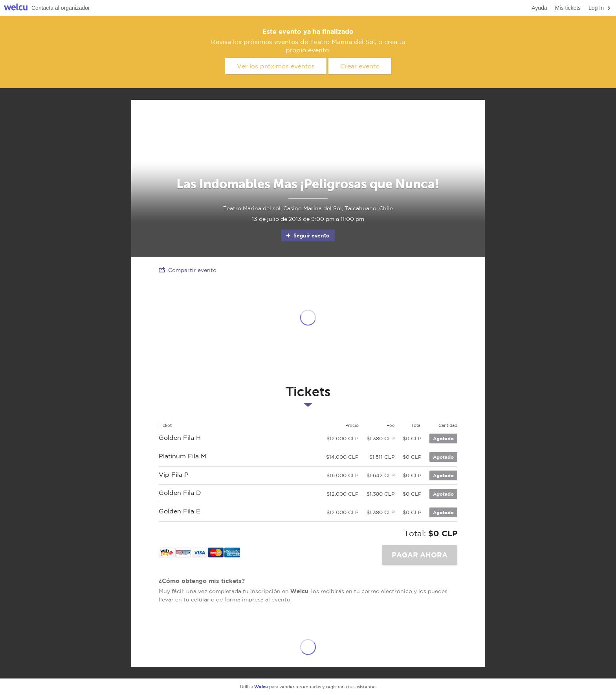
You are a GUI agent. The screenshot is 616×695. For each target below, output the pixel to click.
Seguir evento (307, 235)
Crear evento (360, 66)
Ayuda (539, 8)
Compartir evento (188, 270)
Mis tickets (568, 8)
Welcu (16, 8)
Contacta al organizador (61, 8)
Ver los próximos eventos (276, 66)
